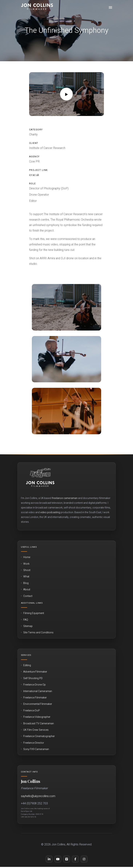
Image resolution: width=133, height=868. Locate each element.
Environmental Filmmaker (38, 704)
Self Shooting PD (33, 678)
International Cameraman (38, 691)
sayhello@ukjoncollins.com (38, 796)
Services (26, 655)
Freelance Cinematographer (39, 736)
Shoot (27, 570)
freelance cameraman (65, 498)
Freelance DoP (32, 711)
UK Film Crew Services (36, 730)
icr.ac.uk (34, 175)
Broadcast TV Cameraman (39, 724)
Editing (27, 665)
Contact (28, 596)
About (27, 590)
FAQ (26, 620)
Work (26, 564)
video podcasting (50, 512)
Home (27, 557)
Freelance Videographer (37, 717)
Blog (26, 583)
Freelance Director (34, 743)
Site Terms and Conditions (38, 633)
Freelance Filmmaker (35, 698)
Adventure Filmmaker (35, 672)
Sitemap (28, 626)
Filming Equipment (34, 613)
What (26, 577)
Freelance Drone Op (34, 685)
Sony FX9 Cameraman (36, 749)
